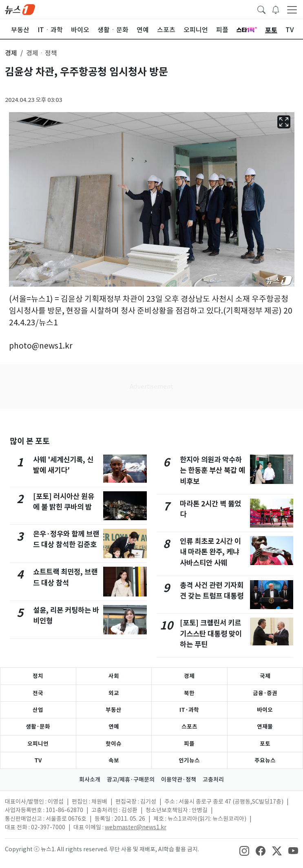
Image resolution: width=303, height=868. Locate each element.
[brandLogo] (20, 9)
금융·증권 (265, 693)
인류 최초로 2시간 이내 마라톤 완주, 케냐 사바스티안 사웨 (210, 552)
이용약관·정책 (179, 780)
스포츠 (189, 727)
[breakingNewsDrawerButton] (276, 9)
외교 (114, 693)
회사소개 (90, 780)
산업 (38, 710)
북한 (189, 693)
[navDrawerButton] (292, 9)
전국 (38, 693)
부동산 (114, 710)
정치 (38, 676)
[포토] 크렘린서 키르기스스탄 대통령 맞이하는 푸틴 (211, 634)
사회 (114, 676)
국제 (265, 676)
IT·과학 (189, 710)
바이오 (265, 710)
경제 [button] (11, 53)
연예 (114, 727)
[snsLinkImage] (244, 850)
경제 (189, 676)
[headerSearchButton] (261, 9)
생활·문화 (38, 727)
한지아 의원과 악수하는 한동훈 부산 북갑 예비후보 (212, 470)
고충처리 (213, 780)
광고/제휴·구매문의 (131, 780)
